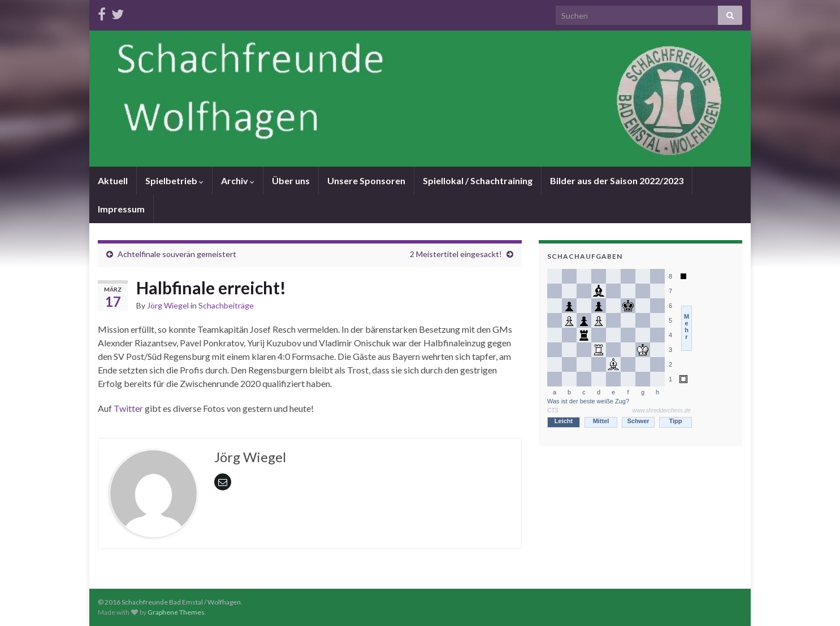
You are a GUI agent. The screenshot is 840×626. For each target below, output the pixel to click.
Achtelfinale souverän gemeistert (177, 254)
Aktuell (113, 181)
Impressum (121, 209)
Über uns (291, 181)
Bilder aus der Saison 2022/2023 (617, 181)
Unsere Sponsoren (366, 181)
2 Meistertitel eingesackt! (456, 254)
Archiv (238, 181)
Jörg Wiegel (168, 305)
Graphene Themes (176, 612)
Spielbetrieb (174, 181)
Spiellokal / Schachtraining (478, 181)
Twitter (129, 408)
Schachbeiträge (226, 305)
